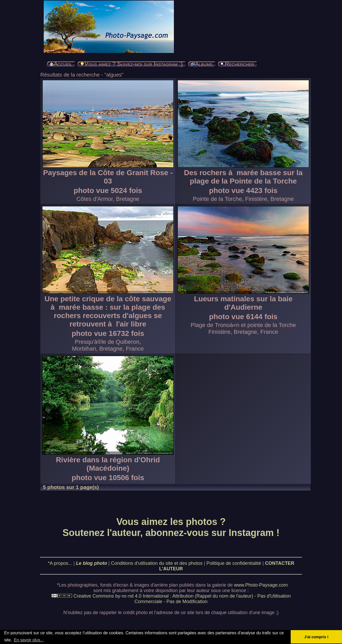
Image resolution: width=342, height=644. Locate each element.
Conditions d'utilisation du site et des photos (157, 563)
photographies (82, 585)
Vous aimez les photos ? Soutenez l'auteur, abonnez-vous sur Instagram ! (171, 527)
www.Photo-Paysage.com (261, 585)
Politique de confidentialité (234, 563)
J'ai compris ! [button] (316, 637)
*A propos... (60, 563)
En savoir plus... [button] (29, 640)
